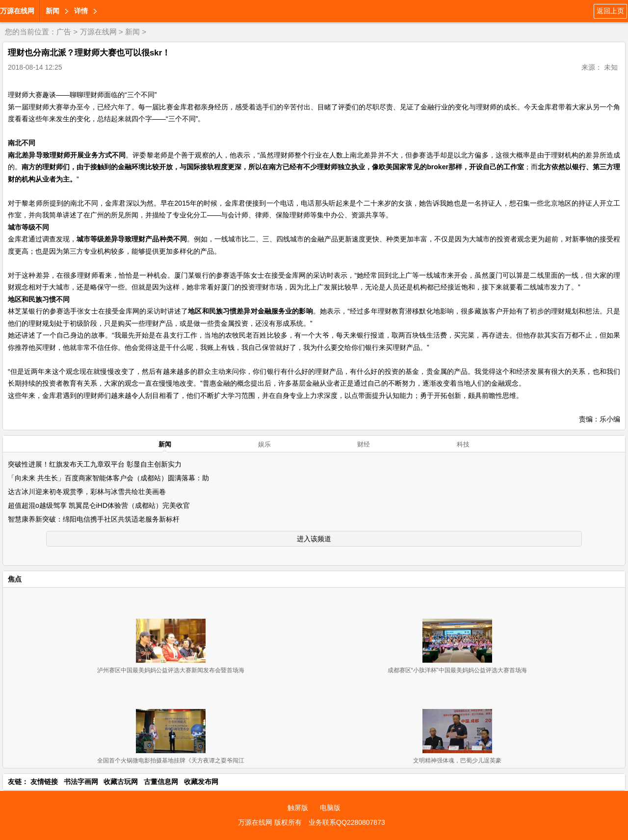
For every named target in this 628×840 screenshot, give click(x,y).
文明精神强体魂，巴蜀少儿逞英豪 (457, 761)
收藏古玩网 (121, 782)
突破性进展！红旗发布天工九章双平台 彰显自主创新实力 (95, 464)
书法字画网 (81, 782)
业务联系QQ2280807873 (347, 822)
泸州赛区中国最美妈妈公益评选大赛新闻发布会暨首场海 (171, 670)
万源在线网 (17, 11)
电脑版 (330, 808)
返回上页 (610, 11)
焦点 (15, 579)
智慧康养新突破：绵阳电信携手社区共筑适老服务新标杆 (94, 519)
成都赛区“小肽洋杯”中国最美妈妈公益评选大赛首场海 (457, 670)
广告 (64, 32)
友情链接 (44, 782)
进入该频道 (314, 539)
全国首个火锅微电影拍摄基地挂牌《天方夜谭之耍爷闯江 (171, 761)
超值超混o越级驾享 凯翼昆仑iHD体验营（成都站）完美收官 (99, 505)
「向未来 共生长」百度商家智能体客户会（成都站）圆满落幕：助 (108, 478)
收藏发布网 (201, 782)
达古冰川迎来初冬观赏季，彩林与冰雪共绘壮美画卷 (87, 492)
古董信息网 (161, 782)
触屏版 (298, 808)
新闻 (52, 11)
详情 (81, 11)
